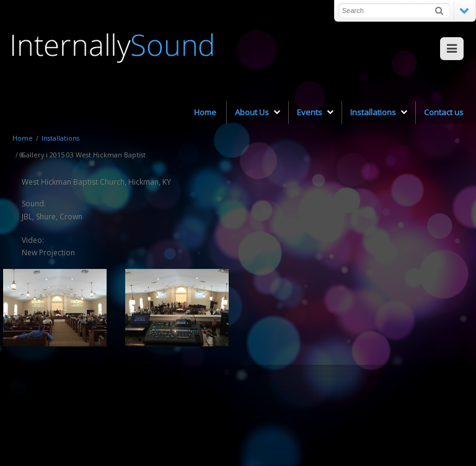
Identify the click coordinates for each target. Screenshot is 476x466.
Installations (60, 138)
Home (23, 138)
